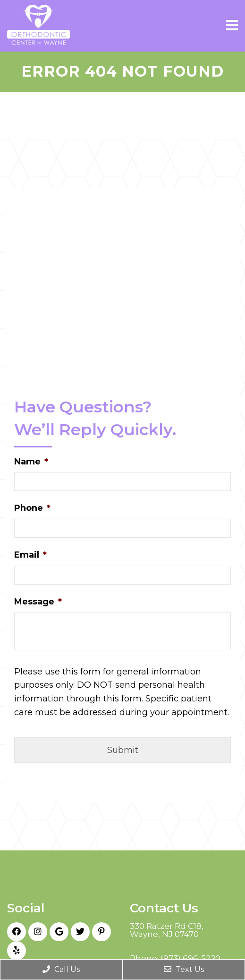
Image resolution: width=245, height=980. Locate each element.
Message (38, 602)
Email (30, 555)
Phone (32, 508)
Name (31, 462)
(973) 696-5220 (190, 958)
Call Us (61, 969)
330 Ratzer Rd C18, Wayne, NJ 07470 (167, 930)
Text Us (184, 969)
